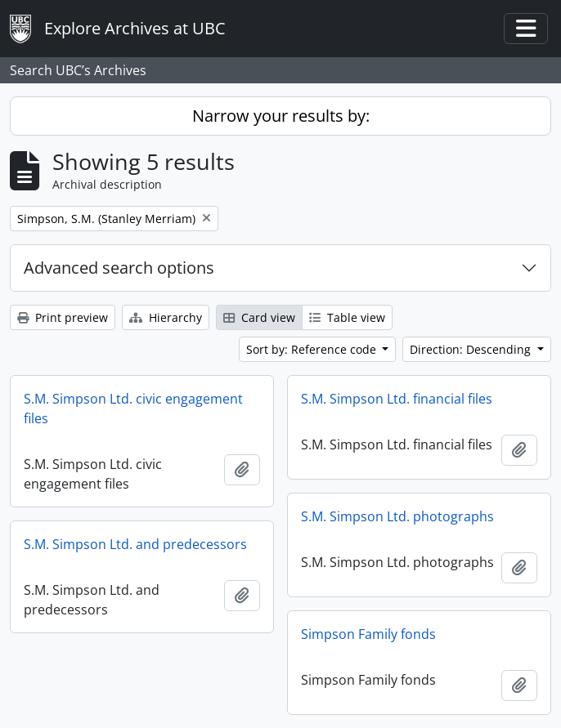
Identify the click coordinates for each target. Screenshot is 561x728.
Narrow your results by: (281, 116)
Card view (259, 317)
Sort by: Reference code (313, 349)
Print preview (63, 317)
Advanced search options (119, 268)
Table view (347, 317)
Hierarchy (166, 317)
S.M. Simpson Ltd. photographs (397, 516)
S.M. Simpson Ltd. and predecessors (135, 544)
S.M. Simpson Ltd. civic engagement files (133, 409)
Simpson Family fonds (368, 634)
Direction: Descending (472, 349)
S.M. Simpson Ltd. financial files (397, 399)
